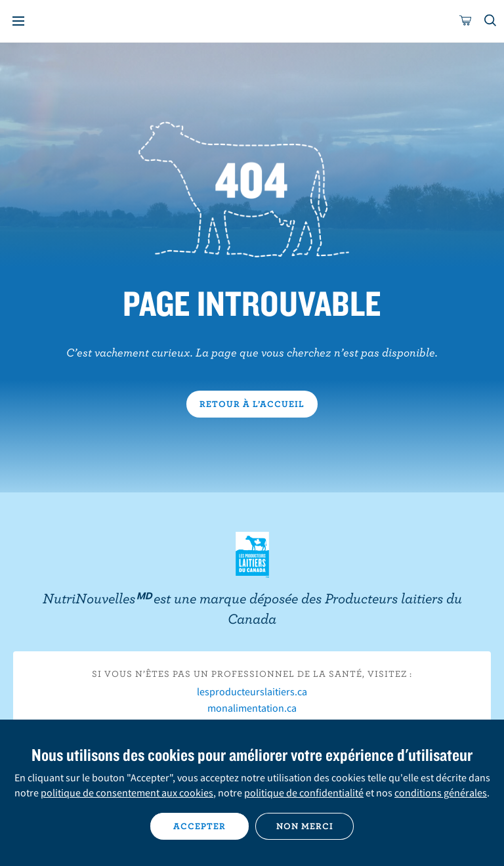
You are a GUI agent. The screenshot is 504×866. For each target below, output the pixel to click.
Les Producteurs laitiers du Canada (252, 555)
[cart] (466, 21)
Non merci (305, 826)
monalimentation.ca (252, 708)
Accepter (199, 826)
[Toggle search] (491, 21)
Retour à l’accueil (252, 404)
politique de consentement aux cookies (127, 792)
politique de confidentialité (304, 792)
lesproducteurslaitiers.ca (252, 691)
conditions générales (441, 792)
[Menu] (18, 21)
